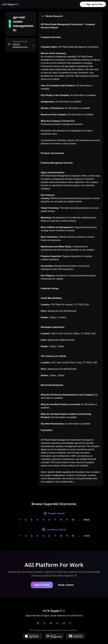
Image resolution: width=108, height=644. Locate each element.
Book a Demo (66, 585)
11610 (87, 536)
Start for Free (42, 585)
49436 (87, 520)
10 (73, 520)
